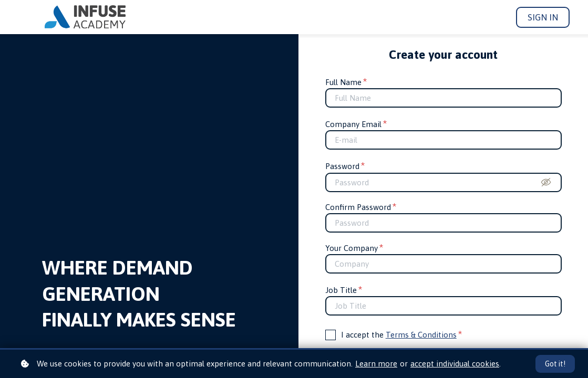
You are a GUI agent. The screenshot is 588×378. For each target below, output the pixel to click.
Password (345, 166)
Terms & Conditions (421, 335)
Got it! (555, 364)
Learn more (376, 364)
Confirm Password (361, 207)
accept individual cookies (455, 364)
